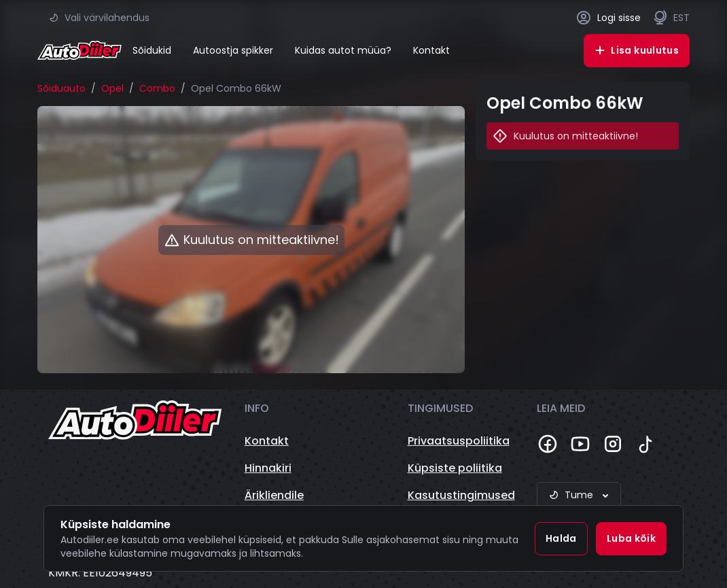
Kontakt (431, 50)
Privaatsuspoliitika (459, 441)
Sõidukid (152, 50)
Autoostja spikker (233, 50)
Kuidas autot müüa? (343, 50)
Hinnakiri (268, 468)
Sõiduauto (61, 88)
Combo (157, 88)
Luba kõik (631, 538)
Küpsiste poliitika (455, 468)
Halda (561, 538)
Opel (112, 88)
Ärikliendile (274, 495)
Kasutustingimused (461, 495)
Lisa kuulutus (637, 50)
